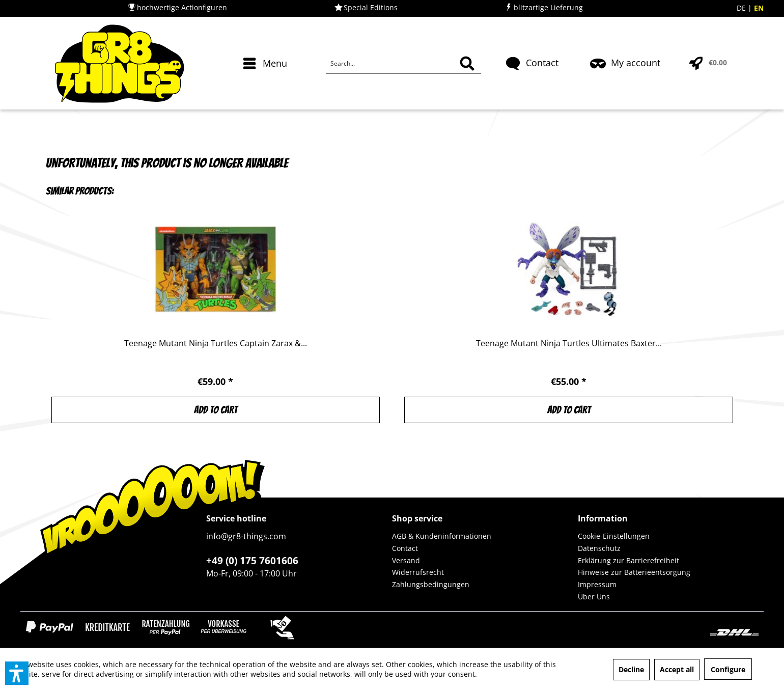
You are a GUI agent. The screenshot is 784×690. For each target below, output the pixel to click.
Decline (631, 669)
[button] (17, 673)
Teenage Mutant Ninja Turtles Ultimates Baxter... (569, 343)
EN (759, 8)
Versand (406, 560)
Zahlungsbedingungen (431, 584)
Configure (728, 669)
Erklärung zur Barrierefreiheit (628, 560)
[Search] (467, 64)
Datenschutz (599, 548)
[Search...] (403, 64)
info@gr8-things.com (246, 536)
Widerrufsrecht (418, 572)
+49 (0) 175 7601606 (252, 561)
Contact (405, 548)
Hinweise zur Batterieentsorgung (634, 572)
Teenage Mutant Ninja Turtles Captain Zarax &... (216, 343)
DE (742, 8)
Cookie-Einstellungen (614, 536)
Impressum (597, 584)
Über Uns (594, 597)
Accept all (677, 669)
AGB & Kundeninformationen (442, 536)
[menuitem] (267, 81)
